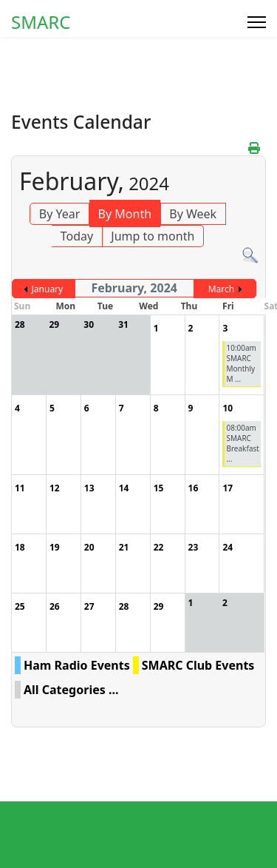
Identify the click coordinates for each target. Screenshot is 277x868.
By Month (125, 214)
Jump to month (153, 236)
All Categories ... (71, 690)
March (222, 289)
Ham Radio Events (77, 665)
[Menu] (257, 22)
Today (77, 236)
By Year (60, 214)
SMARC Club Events (198, 665)
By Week (193, 214)
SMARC (41, 22)
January (48, 289)
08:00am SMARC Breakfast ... (242, 443)
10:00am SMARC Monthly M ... (241, 363)
